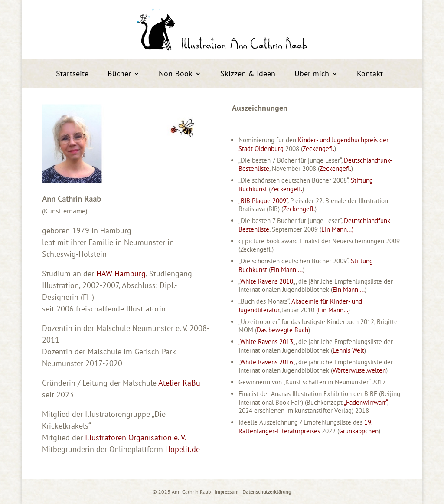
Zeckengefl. (318, 149)
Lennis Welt (348, 350)
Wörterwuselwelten (359, 370)
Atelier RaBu (179, 383)
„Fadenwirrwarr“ (366, 402)
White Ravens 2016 (267, 362)
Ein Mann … (287, 270)
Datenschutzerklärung (267, 492)
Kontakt (370, 75)
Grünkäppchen (359, 431)
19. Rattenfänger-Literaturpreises (305, 427)
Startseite (72, 75)
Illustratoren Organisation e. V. (135, 437)
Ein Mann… (333, 310)
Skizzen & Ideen (248, 75)
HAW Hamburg (121, 273)
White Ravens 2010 (267, 281)
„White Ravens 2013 (266, 342)
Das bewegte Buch (282, 330)
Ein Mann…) (337, 229)
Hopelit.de (183, 449)
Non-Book (176, 75)
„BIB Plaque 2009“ (263, 201)
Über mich (312, 75)
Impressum (227, 492)
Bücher (119, 75)
